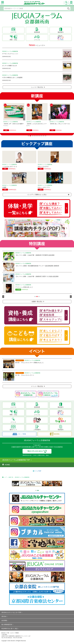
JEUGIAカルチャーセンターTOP (11, 612)
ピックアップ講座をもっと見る (48, 195)
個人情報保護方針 (7, 625)
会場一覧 (11, 477)
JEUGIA (4, 616)
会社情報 (4, 620)
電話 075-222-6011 (37, 451)
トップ (5, 477)
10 (46, 136)
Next (50, 117)
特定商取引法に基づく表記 (10, 629)
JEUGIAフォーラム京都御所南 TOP (16, 460)
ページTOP (38, 471)
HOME (6, 465)
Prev (24, 117)
